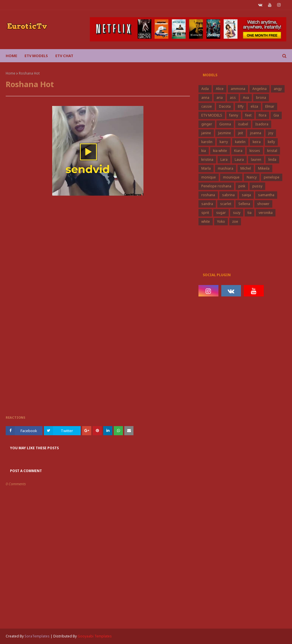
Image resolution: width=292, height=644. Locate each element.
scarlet (226, 204)
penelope (272, 177)
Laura (239, 160)
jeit (241, 133)
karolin (207, 142)
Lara (224, 160)
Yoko (221, 221)
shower (263, 204)
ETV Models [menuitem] (36, 56)
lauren (256, 160)
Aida (205, 89)
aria (220, 98)
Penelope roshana (216, 186)
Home (11, 73)
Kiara (238, 151)
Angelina (259, 89)
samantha (266, 195)
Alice (220, 89)
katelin (240, 142)
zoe (235, 221)
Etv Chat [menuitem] (64, 56)
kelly (271, 142)
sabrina (228, 195)
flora (262, 115)
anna (205, 98)
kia (204, 151)
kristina (207, 160)
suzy (237, 213)
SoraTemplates (37, 636)
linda (272, 160)
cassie (207, 106)
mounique (231, 177)
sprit (205, 213)
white (206, 221)
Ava (246, 98)
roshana (208, 195)
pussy (257, 186)
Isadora (262, 124)
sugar (221, 213)
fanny (234, 115)
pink (242, 186)
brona (261, 98)
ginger (207, 124)
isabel (243, 124)
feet (248, 115)
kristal (272, 151)
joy (271, 133)
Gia (276, 115)
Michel (246, 168)
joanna (256, 133)
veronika (266, 213)
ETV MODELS (212, 115)
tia (250, 213)
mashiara (226, 168)
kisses (255, 151)
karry (224, 142)
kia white (220, 151)
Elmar (270, 106)
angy (278, 89)
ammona (238, 89)
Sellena (244, 204)
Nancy (252, 177)
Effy (241, 106)
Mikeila (264, 168)
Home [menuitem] (11, 56)
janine (206, 133)
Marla (206, 168)
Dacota (225, 106)
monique (209, 177)
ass (233, 98)
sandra (207, 204)
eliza (254, 106)
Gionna (225, 124)
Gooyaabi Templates (95, 636)
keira (257, 142)
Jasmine (225, 133)
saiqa (246, 195)
